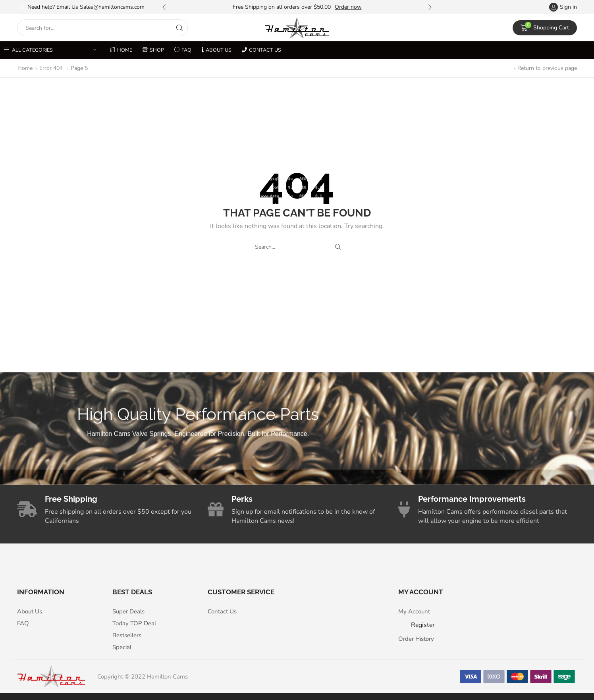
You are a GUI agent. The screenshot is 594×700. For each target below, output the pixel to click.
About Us (217, 50)
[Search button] (179, 28)
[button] (164, 7)
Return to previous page (547, 68)
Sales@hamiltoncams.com (112, 7)
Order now (348, 7)
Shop (153, 50)
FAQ (183, 50)
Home (121, 50)
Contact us (261, 50)
